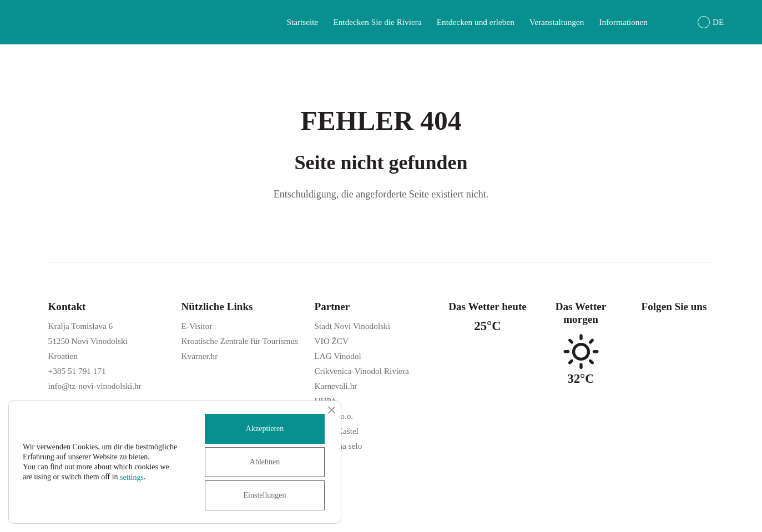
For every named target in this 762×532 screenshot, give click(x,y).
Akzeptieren (265, 429)
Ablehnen (265, 462)
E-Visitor (197, 326)
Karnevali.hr (336, 386)
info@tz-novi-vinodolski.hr (95, 386)
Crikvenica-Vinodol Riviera (362, 371)
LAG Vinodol (338, 356)
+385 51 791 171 (77, 371)
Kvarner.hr (200, 356)
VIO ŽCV (332, 341)
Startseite (302, 22)
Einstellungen (265, 495)
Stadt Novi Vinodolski (352, 326)
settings (132, 477)
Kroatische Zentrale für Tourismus (240, 341)
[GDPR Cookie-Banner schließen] (331, 410)
